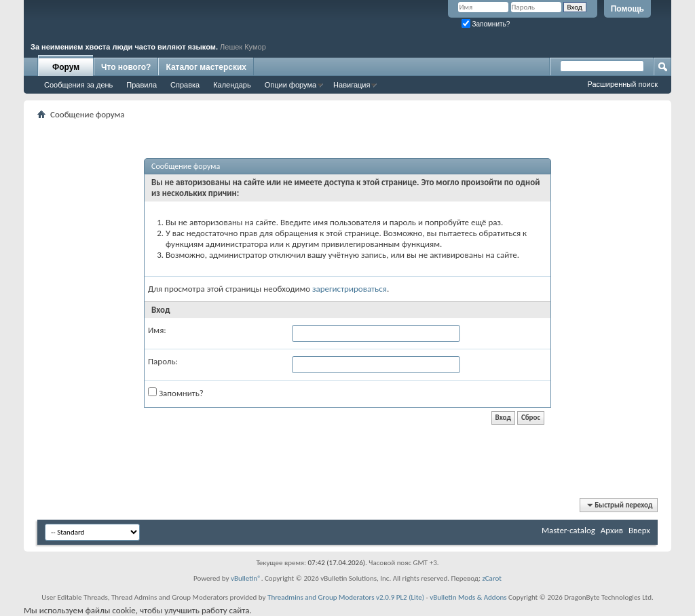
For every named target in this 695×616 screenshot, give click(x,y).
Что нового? (126, 67)
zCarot (492, 578)
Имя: (157, 330)
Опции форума (290, 85)
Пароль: (163, 361)
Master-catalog (568, 530)
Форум (66, 67)
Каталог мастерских (206, 67)
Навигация (352, 85)
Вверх (639, 530)
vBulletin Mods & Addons (468, 597)
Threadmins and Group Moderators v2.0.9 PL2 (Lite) (346, 597)
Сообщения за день (78, 85)
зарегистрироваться (350, 289)
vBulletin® (246, 578)
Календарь (232, 85)
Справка (185, 85)
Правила (142, 85)
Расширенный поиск (622, 84)
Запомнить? (486, 24)
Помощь (627, 9)
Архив (612, 530)
